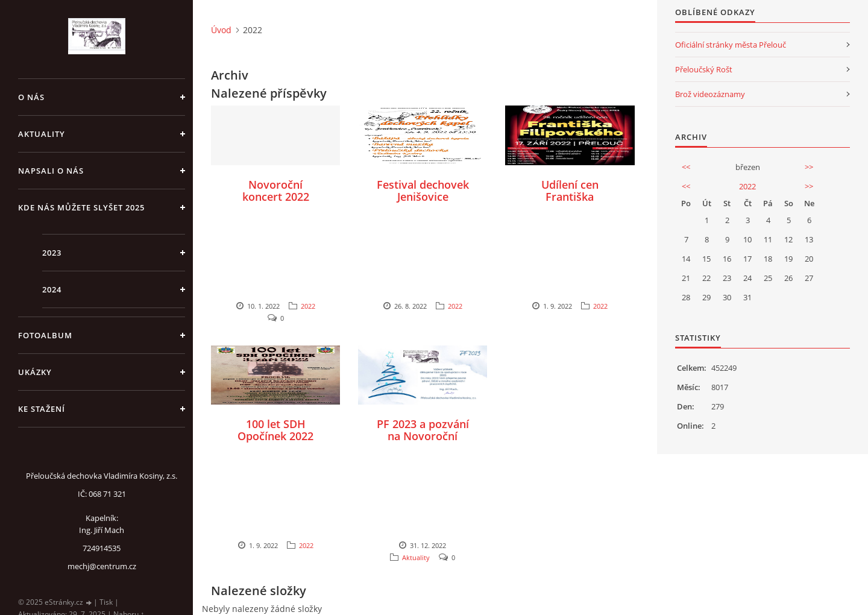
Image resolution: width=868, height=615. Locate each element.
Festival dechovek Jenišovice (423, 191)
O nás (31, 97)
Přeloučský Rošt (704, 69)
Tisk (106, 602)
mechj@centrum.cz (102, 566)
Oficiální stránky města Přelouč (731, 45)
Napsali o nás (51, 171)
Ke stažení (42, 409)
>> (809, 167)
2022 (308, 306)
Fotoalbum (45, 335)
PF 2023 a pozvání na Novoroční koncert (423, 436)
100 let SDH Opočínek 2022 (275, 430)
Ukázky (35, 372)
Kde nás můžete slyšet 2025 (81, 207)
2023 (52, 253)
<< (686, 167)
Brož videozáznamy (710, 94)
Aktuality (42, 134)
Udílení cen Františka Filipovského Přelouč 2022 (570, 203)
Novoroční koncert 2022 (276, 191)
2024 (52, 289)
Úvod (221, 30)
